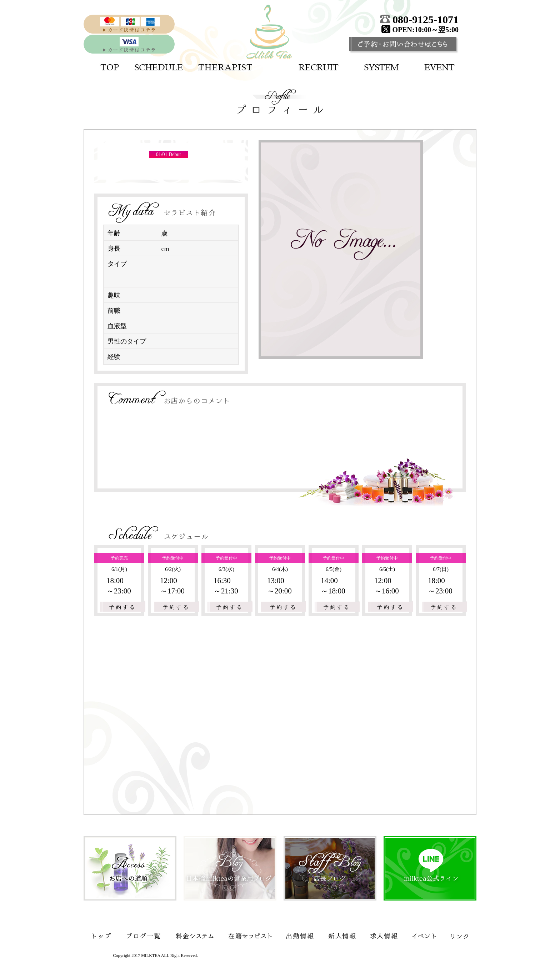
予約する (123, 607)
